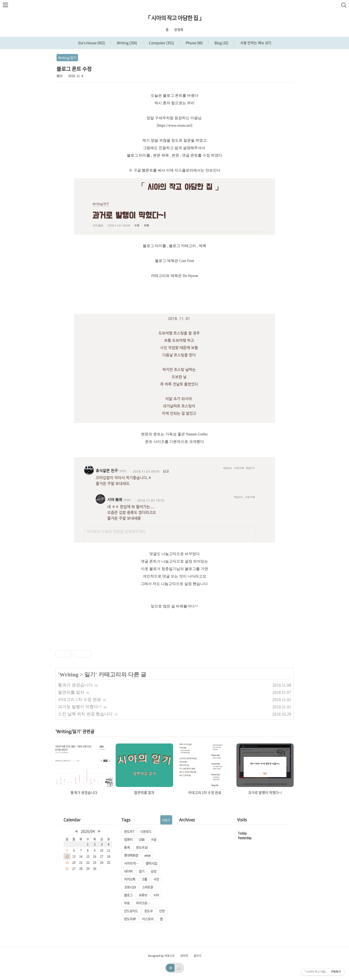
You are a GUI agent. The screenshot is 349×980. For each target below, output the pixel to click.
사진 (156, 879)
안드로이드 (131, 911)
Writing (127, 43)
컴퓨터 (128, 839)
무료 (127, 903)
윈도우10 (142, 847)
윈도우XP (130, 919)
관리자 (184, 956)
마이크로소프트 (145, 903)
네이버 (128, 871)
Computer (161, 43)
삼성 (153, 871)
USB (142, 839)
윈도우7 (129, 831)
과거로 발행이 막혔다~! (80, 707)
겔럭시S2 (151, 863)
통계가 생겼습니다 (75, 685)
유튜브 (143, 895)
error (147, 855)
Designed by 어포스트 (161, 956)
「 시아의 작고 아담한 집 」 (175, 18)
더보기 (166, 820)
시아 (156, 895)
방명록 (179, 29)
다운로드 (146, 831)
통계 (127, 847)
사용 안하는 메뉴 (255, 43)
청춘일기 (169, 569)
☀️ (171, 968)
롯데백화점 (131, 855)
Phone (194, 43)
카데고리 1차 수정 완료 (80, 700)
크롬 (144, 879)
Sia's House (92, 43)
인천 (162, 911)
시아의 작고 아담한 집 (133, 863)
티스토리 (148, 919)
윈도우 (149, 911)
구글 (153, 839)
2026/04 (88, 831)
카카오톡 (130, 879)
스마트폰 (148, 887)
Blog (221, 43)
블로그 (128, 895)
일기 (90, 675)
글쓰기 (198, 956)
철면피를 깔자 (71, 692)
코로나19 (130, 887)
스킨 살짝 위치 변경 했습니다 (85, 714)
